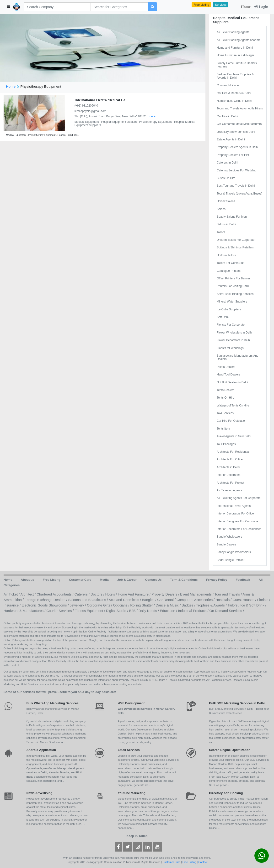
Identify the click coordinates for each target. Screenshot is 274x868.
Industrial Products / (194, 611)
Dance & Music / (169, 605)
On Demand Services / (227, 611)
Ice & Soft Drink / (253, 605)
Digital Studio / (118, 611)
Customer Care (171, 862)
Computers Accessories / (196, 600)
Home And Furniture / (135, 594)
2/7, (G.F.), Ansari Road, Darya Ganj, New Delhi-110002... (112, 116)
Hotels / (112, 594)
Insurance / (13, 605)
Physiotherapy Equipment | (157, 122)
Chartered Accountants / (55, 594)
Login (261, 7)
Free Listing (201, 5)
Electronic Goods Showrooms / (46, 605)
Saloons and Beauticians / (88, 600)
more (152, 116)
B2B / (134, 611)
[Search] (57, 7)
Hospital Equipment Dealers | (120, 122)
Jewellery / (78, 605)
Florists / (263, 600)
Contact (203, 862)
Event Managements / (197, 594)
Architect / (28, 594)
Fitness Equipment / (90, 611)
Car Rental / (167, 600)
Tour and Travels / (229, 594)
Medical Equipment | (88, 122)
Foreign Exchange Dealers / (46, 600)
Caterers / (83, 594)
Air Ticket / (12, 594)
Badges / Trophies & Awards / (204, 605)
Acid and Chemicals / (125, 600)
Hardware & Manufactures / (25, 611)
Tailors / (234, 605)
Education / (169, 611)
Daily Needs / (149, 611)
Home (246, 7)
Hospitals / (224, 600)
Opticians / (122, 605)
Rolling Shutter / (143, 605)
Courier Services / (60, 611)
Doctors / (98, 594)
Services (221, 5)
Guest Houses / (245, 600)
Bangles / (150, 600)
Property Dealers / (166, 594)
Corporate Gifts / (100, 605)
